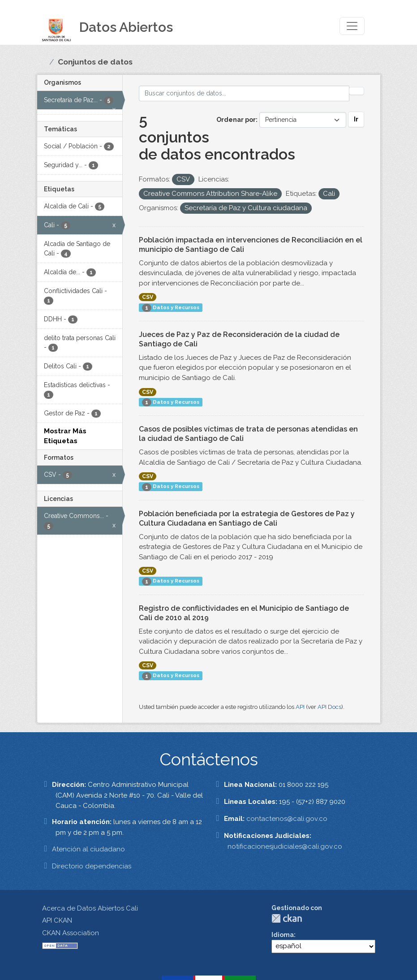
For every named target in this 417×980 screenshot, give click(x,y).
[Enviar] (357, 91)
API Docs (329, 707)
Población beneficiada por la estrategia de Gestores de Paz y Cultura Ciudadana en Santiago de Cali (247, 518)
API (300, 707)
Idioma (283, 935)
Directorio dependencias (92, 866)
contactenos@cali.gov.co (287, 819)
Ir (356, 119)
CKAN (287, 918)
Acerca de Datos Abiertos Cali (90, 908)
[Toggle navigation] (352, 26)
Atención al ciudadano (88, 849)
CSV (148, 297)
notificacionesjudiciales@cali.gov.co (285, 846)
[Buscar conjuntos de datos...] (244, 93)
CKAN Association (71, 933)
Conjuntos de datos (95, 62)
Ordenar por (236, 120)
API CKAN (57, 920)
